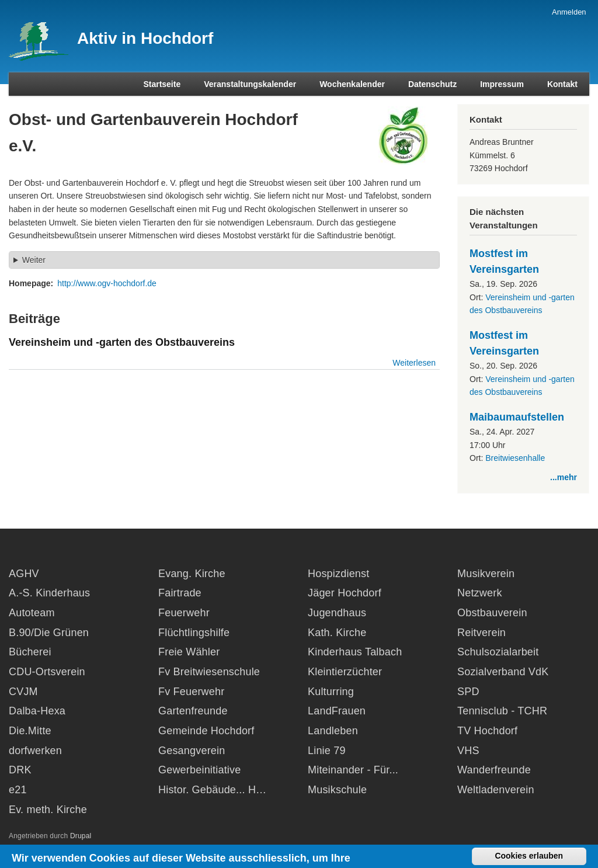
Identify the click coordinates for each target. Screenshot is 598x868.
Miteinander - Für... (353, 770)
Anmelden (569, 12)
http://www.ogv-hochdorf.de (107, 283)
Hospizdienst (338, 574)
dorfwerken (35, 751)
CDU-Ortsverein (47, 672)
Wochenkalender (352, 84)
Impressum (502, 84)
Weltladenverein (496, 790)
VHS (468, 751)
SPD (468, 692)
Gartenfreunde (193, 711)
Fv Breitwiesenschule (209, 672)
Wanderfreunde (494, 770)
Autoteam (32, 613)
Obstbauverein (492, 613)
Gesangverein (192, 751)
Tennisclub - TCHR (502, 711)
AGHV (24, 574)
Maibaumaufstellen (517, 417)
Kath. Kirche (337, 633)
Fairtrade (180, 593)
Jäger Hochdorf (345, 593)
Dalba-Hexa (37, 711)
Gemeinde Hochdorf (206, 731)
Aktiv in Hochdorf (145, 38)
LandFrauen (337, 711)
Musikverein (486, 574)
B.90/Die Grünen (49, 633)
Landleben (333, 731)
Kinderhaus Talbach (355, 652)
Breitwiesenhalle (515, 458)
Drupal (81, 836)
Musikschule (337, 790)
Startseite (162, 84)
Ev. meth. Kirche (48, 810)
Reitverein (481, 633)
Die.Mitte (30, 731)
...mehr (564, 477)
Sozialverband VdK (503, 672)
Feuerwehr (184, 613)
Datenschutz (432, 84)
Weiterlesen (414, 363)
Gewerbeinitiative (199, 770)
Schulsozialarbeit (498, 652)
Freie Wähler (189, 652)
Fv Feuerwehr (191, 692)
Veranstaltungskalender (250, 84)
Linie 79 (327, 751)
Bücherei (30, 652)
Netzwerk (480, 593)
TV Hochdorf (487, 731)
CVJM (23, 692)
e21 (18, 790)
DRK (20, 770)
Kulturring (331, 692)
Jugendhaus (337, 613)
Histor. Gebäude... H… (212, 790)
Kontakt (562, 84)
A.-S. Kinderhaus (49, 593)
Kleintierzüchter (345, 672)
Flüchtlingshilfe (194, 633)
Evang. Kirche (192, 574)
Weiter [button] (34, 260)
